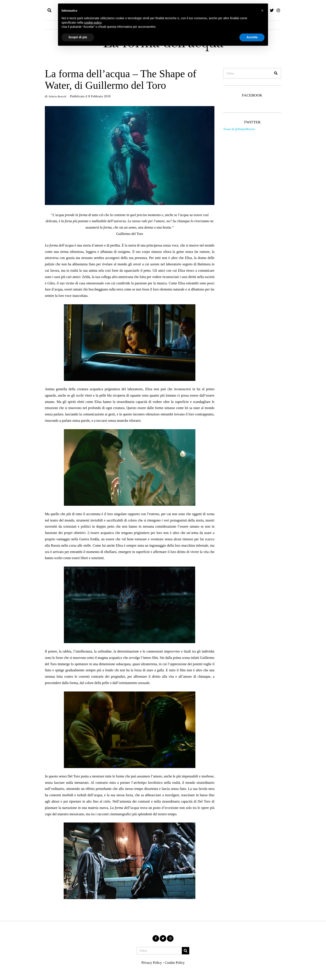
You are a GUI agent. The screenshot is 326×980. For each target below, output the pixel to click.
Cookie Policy (175, 963)
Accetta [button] (252, 37)
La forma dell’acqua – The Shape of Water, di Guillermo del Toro (121, 79)
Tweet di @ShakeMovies (239, 129)
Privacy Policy (152, 963)
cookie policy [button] (93, 23)
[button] (276, 73)
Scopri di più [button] (78, 37)
